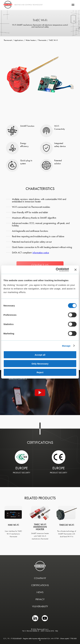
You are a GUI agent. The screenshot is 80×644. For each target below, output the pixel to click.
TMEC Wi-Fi (53, 40)
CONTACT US (40, 265)
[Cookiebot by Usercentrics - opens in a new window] (56, 270)
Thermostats (42, 40)
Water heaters (31, 40)
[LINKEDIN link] (36, 620)
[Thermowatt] (8, 5)
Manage (66, 346)
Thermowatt (8, 40)
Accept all (40, 355)
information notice (41, 253)
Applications (19, 40)
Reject (40, 372)
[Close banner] (76, 270)
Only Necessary (40, 364)
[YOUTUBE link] (45, 620)
